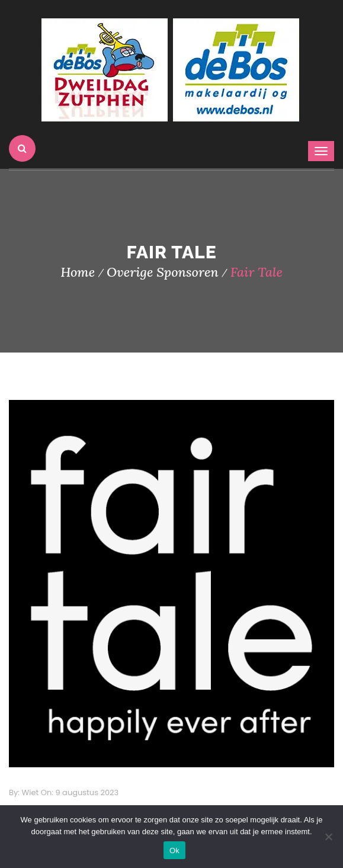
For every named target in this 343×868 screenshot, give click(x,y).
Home (78, 272)
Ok (174, 851)
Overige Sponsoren (163, 272)
